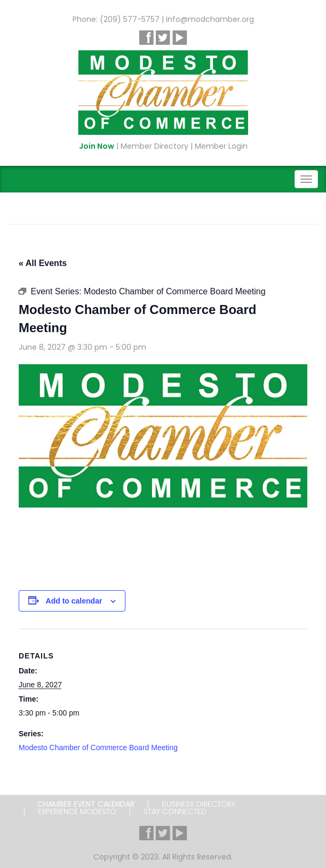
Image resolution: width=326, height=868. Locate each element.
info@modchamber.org (210, 19)
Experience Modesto (77, 811)
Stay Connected (175, 811)
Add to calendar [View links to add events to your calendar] (74, 601)
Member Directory (154, 146)
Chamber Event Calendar (86, 804)
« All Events (43, 263)
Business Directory (198, 804)
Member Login (221, 146)
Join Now (97, 146)
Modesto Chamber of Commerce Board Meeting (98, 748)
